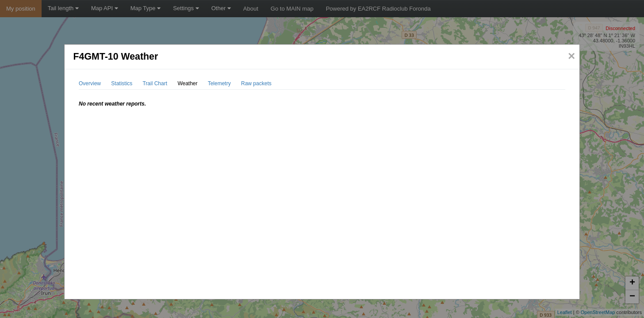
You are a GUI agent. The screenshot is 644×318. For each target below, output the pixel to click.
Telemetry (219, 83)
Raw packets (256, 83)
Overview (90, 83)
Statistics (122, 83)
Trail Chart (155, 83)
